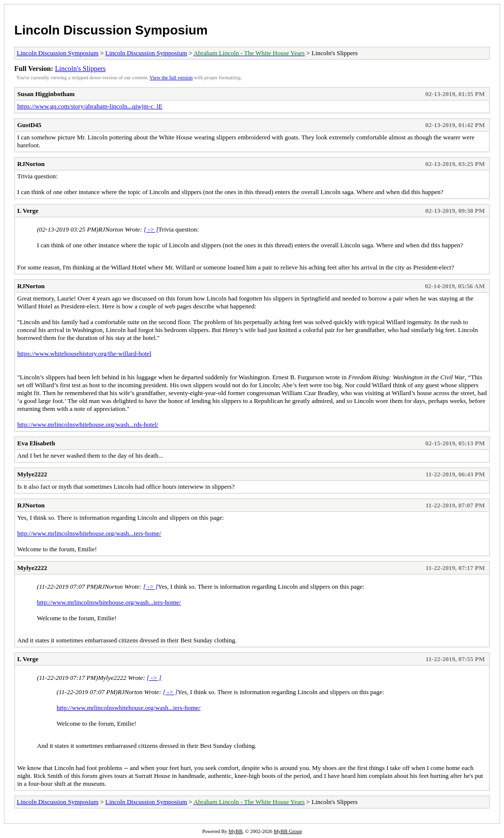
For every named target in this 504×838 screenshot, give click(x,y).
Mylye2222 (32, 474)
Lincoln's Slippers (80, 68)
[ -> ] (151, 229)
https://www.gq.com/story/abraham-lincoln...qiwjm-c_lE (90, 106)
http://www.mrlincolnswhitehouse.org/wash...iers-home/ (89, 533)
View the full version (171, 78)
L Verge (28, 211)
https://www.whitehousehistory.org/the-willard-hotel (84, 353)
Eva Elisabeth (36, 443)
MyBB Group (288, 831)
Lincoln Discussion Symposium (111, 30)
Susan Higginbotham (46, 94)
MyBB (235, 831)
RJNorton (31, 164)
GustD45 (29, 125)
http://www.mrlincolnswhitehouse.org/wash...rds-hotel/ (88, 424)
